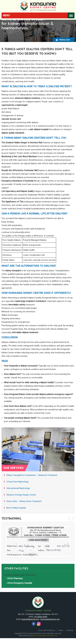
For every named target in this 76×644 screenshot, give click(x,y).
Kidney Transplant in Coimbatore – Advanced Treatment (32, 475)
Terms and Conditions (47, 630)
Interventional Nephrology (18, 488)
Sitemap (70, 630)
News (61, 630)
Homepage (57, 40)
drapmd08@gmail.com (30, 619)
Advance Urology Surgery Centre (21, 495)
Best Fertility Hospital (16, 508)
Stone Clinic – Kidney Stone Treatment (24, 501)
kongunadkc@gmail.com (50, 619)
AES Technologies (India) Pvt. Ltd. (45, 636)
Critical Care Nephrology (17, 482)
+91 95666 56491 (41, 617)
